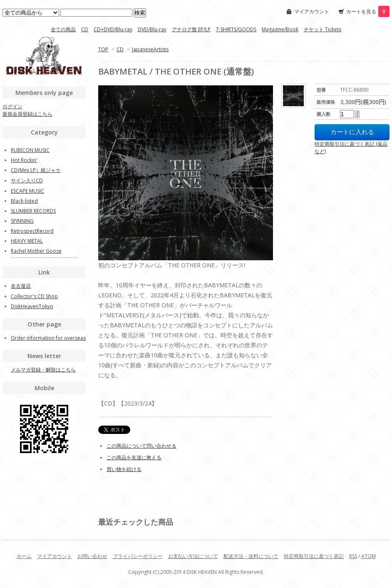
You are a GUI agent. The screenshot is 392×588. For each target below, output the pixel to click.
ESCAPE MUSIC (27, 191)
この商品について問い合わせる (141, 446)
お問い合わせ (92, 556)
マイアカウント (312, 11)
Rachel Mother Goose (36, 251)
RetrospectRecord (32, 231)
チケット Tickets (323, 29)
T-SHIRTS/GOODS (236, 29)
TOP (103, 49)
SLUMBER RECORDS (33, 211)
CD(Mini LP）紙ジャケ (36, 170)
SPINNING (22, 221)
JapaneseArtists (150, 49)
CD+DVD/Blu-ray (113, 29)
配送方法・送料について (251, 556)
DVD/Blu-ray (152, 29)
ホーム (24, 556)
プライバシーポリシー (138, 556)
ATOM (368, 556)
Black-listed (24, 201)
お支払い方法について (193, 556)
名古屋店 (21, 286)
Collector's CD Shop (34, 296)
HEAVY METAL (27, 241)
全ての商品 (63, 29)
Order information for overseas (48, 338)
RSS (353, 556)
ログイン (12, 106)
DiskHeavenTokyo (32, 306)
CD (85, 29)
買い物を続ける (124, 469)
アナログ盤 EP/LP (191, 29)
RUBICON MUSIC (30, 150)
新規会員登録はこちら (27, 114)
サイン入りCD (27, 181)
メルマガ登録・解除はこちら (43, 370)
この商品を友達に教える (134, 457)
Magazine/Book (280, 29)
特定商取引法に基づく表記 (314, 556)
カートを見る (368, 11)
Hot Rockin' (24, 160)
